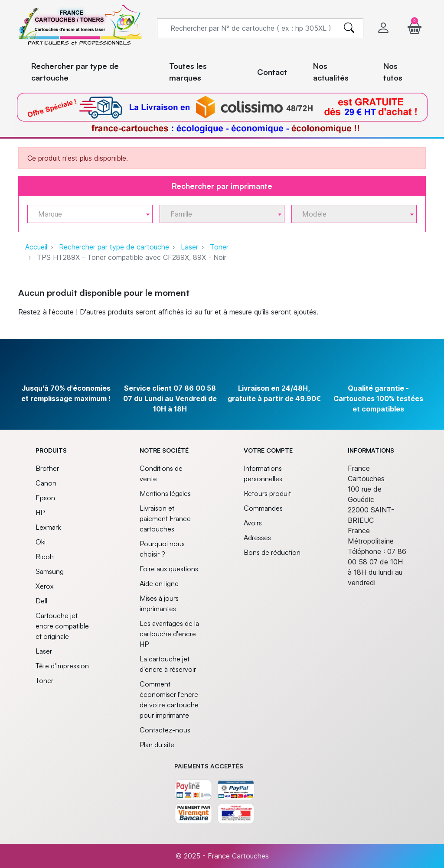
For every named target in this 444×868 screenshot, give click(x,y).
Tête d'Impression (62, 666)
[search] (349, 28)
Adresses (257, 538)
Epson (45, 498)
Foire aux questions (169, 569)
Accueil (36, 247)
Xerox (44, 586)
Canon (46, 483)
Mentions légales (165, 493)
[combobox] (90, 214)
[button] (415, 28)
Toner (219, 247)
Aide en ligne (159, 583)
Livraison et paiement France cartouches (165, 518)
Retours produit (267, 493)
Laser (189, 247)
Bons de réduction (272, 552)
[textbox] (87, 214)
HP (40, 512)
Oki (41, 542)
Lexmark (48, 527)
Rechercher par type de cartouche (114, 247)
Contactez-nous (165, 730)
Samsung (50, 571)
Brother (47, 468)
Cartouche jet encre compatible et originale (62, 626)
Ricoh (45, 557)
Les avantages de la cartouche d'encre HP (169, 634)
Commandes (263, 508)
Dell (41, 601)
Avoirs (253, 523)
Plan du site (157, 745)
